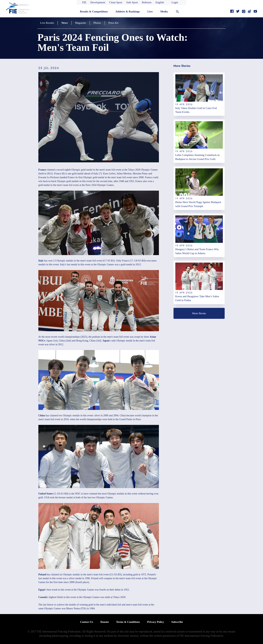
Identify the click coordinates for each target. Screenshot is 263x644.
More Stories (199, 313)
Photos (97, 23)
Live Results (47, 23)
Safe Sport (132, 2)
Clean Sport (116, 2)
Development (98, 2)
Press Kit (114, 23)
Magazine (81, 23)
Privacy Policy (156, 622)
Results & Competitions (94, 12)
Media (164, 12)
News (64, 23)
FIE (84, 2)
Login (175, 2)
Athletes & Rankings (128, 12)
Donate (105, 622)
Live (150, 12)
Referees (147, 2)
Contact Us (87, 622)
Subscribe (177, 622)
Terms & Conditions (128, 622)
